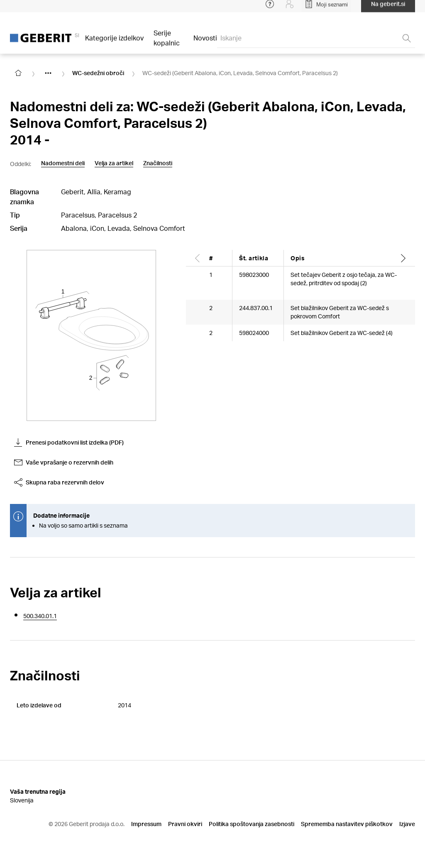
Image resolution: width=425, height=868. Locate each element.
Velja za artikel (114, 163)
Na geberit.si (388, 8)
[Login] (290, 8)
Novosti (205, 42)
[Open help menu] (270, 8)
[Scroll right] (403, 258)
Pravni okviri (185, 824)
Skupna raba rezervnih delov (59, 482)
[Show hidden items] (48, 73)
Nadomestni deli (63, 163)
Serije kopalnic (167, 42)
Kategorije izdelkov (114, 42)
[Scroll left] (198, 258)
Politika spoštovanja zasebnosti (252, 824)
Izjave (407, 824)
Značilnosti (158, 163)
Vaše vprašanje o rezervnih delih (64, 462)
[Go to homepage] (18, 73)
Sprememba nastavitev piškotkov (347, 824)
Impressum (146, 824)
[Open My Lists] (326, 8)
